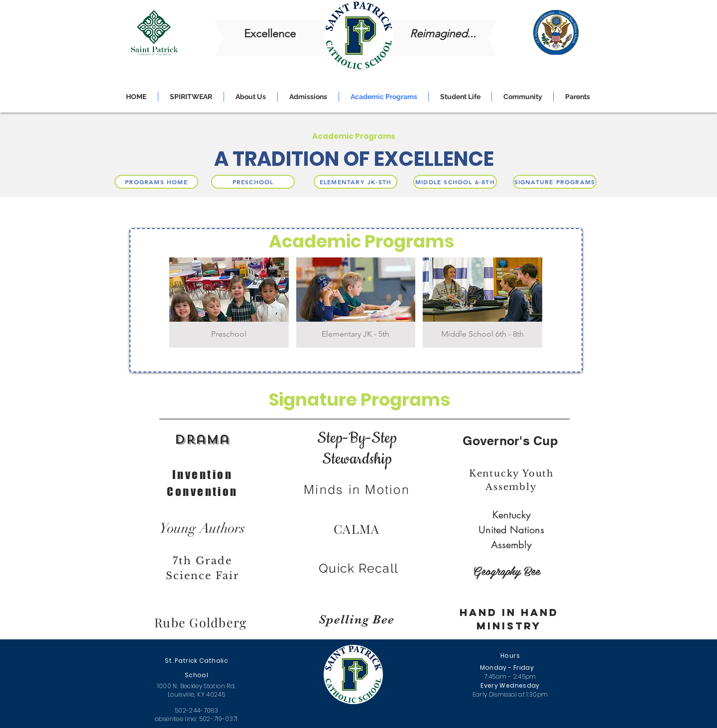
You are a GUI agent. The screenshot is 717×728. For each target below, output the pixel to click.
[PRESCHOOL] (253, 182)
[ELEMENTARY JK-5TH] (356, 182)
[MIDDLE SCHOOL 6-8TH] (455, 182)
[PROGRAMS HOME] (156, 182)
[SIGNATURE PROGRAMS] (555, 182)
